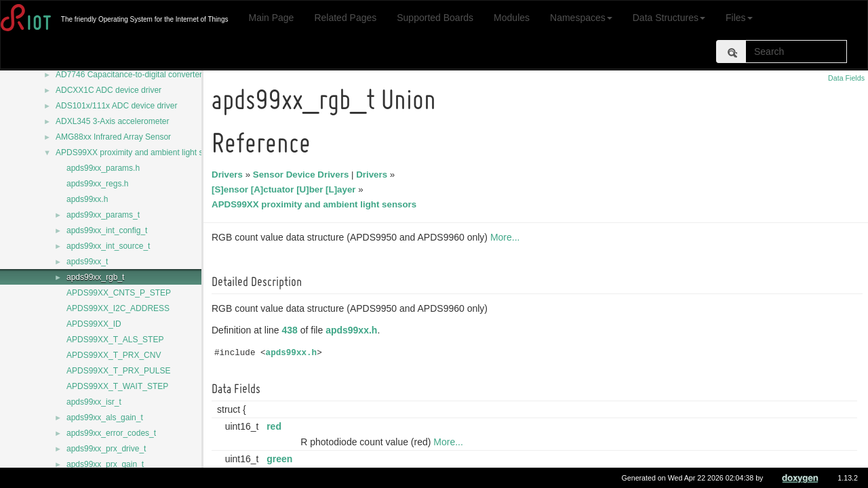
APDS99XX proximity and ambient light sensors (141, 152)
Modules (512, 18)
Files (739, 18)
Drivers (229, 175)
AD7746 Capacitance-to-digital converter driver (140, 75)
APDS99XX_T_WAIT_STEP (117, 386)
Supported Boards (435, 18)
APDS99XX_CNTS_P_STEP (119, 293)
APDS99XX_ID (94, 324)
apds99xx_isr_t (94, 402)
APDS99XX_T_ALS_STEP (115, 340)
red (276, 426)
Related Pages (345, 18)
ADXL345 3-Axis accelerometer (112, 121)
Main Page (271, 18)
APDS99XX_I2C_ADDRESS (118, 308)
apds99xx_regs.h (97, 184)
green (281, 459)
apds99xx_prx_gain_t (105, 464)
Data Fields (846, 78)
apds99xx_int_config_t (107, 230)
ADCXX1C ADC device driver (108, 90)
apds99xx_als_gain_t (105, 418)
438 (292, 330)
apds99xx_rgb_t (95, 277)
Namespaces (581, 18)
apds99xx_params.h (103, 168)
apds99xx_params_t (103, 215)
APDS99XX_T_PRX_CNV (114, 355)
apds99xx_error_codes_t (111, 433)
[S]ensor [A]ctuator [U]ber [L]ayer (286, 189)
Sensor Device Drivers (303, 175)
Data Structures (669, 18)
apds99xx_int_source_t (108, 246)
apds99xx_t (87, 262)
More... (507, 237)
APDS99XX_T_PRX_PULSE (118, 371)
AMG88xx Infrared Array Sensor (113, 137)
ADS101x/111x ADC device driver (116, 106)
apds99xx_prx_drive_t (106, 449)
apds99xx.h (87, 199)
